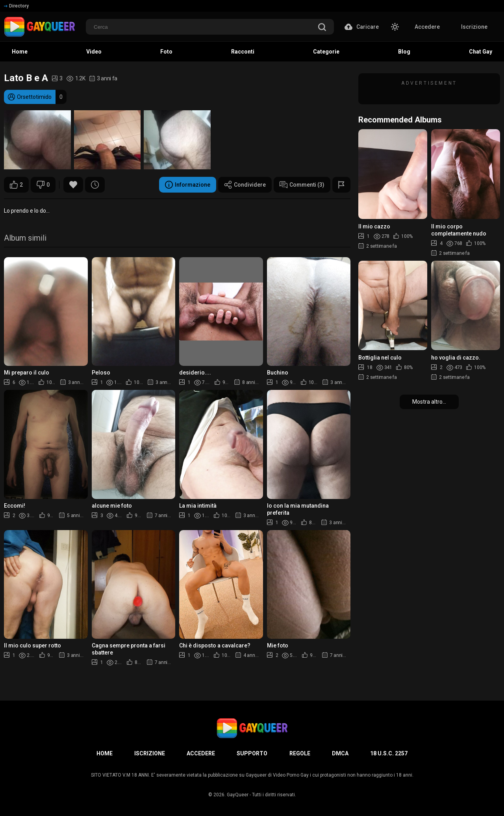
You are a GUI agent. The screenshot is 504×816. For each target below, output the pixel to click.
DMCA (340, 753)
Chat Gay (481, 52)
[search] (322, 28)
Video (94, 52)
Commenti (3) (302, 185)
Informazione (188, 185)
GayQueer (238, 795)
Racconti (243, 52)
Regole (300, 753)
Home (20, 52)
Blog (404, 52)
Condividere (245, 185)
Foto (166, 52)
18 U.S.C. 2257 (389, 753)
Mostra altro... (429, 402)
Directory (16, 6)
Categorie (326, 52)
